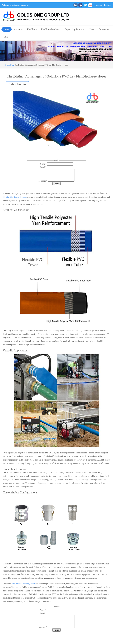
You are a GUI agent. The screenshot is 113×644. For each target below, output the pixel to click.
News (92, 29)
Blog (12, 65)
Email (43, 167)
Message (43, 181)
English (107, 5)
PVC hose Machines (51, 29)
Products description (17, 84)
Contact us (104, 29)
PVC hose (32, 29)
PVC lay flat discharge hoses (15, 197)
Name (43, 164)
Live (6, 37)
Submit (56, 184)
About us (18, 29)
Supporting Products (75, 29)
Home (7, 29)
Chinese (99, 5)
